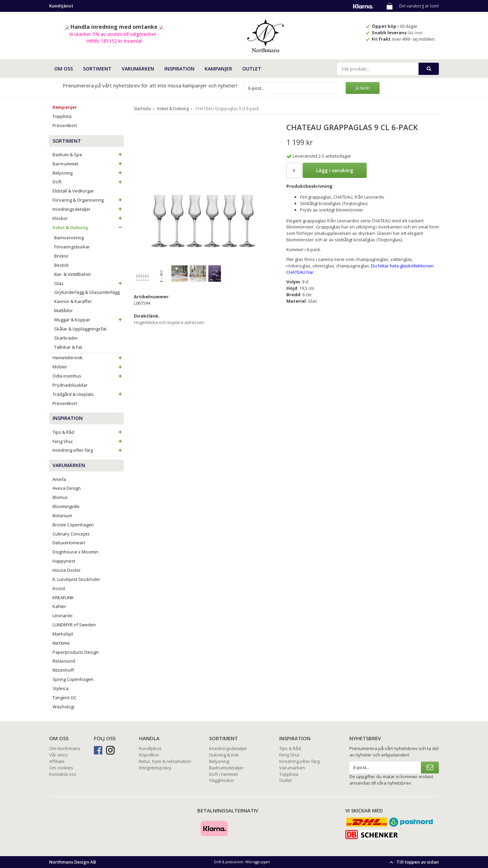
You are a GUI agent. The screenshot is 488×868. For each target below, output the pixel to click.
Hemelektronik (88, 358)
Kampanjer (218, 69)
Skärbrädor (66, 338)
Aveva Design (67, 488)
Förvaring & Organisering (88, 200)
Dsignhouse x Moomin (75, 552)
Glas (89, 283)
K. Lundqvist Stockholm (76, 579)
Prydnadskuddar (70, 385)
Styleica (60, 688)
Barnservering (69, 238)
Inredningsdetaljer (88, 209)
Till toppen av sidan (413, 862)
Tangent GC (65, 698)
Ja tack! (363, 88)
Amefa (59, 479)
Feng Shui (88, 441)
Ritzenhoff (63, 670)
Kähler (59, 606)
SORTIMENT (97, 69)
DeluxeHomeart (69, 543)
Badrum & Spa (88, 155)
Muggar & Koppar (89, 320)
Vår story (58, 755)
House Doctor (67, 570)
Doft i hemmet (223, 774)
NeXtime (61, 643)
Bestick (62, 265)
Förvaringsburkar (72, 247)
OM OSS (64, 69)
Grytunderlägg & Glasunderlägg (87, 292)
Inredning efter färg (88, 450)
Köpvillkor (149, 755)
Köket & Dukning (88, 227)
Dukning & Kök (224, 755)
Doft (88, 182)
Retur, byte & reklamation (165, 761)
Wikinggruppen (258, 862)
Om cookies (61, 768)
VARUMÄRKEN (138, 69)
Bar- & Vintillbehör (73, 274)
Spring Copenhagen (73, 679)
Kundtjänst (150, 748)
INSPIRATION (179, 69)
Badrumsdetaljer (226, 768)
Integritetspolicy (155, 768)
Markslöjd (63, 634)
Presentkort (65, 125)
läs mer (416, 33)
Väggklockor (222, 780)
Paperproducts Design (76, 652)
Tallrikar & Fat (68, 347)
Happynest (64, 561)
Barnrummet (88, 164)
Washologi (63, 707)
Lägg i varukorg (335, 170)
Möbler (88, 367)
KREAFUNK (63, 598)
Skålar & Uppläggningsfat (80, 329)
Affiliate (57, 761)
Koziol (59, 588)
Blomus (60, 497)
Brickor (61, 256)
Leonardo (63, 615)
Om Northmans (65, 748)
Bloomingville (66, 506)
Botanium (62, 516)
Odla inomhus (88, 376)
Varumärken (292, 768)
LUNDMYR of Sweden (74, 625)
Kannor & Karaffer (73, 301)
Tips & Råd (88, 432)
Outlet (252, 69)
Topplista (62, 116)
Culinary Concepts (71, 534)
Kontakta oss (63, 774)
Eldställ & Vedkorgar (73, 191)
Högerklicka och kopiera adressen (169, 322)
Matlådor (64, 310)
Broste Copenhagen (73, 525)
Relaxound (64, 661)
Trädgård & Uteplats (88, 394)
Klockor (88, 218)
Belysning (88, 173)
